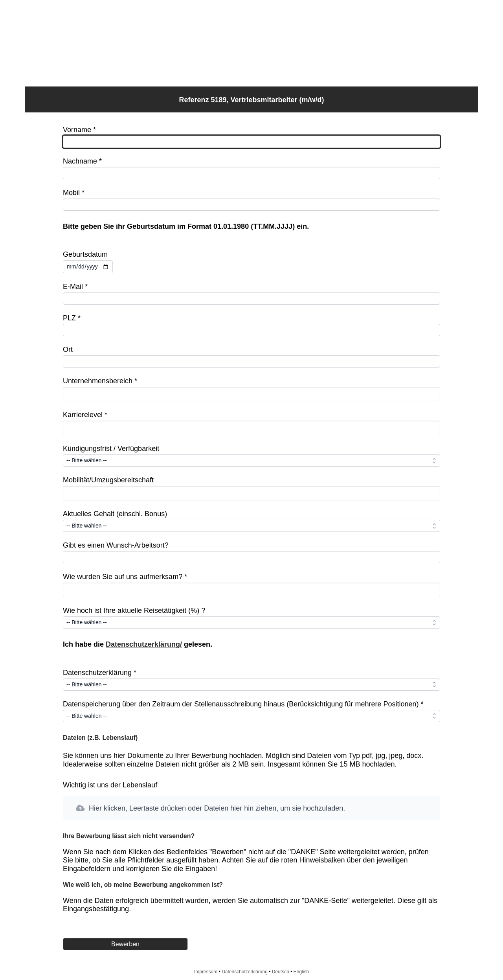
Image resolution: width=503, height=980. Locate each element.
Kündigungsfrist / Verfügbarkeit (111, 449)
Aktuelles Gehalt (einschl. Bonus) (115, 514)
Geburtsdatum (85, 254)
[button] (251, 808)
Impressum (206, 972)
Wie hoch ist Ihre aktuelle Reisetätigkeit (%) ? (134, 610)
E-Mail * (75, 287)
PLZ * (72, 318)
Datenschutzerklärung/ (144, 644)
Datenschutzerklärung (245, 972)
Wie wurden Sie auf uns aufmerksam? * (125, 577)
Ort (68, 349)
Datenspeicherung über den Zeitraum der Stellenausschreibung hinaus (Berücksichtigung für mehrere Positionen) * (243, 704)
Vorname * (79, 130)
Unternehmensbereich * (100, 381)
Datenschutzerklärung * (100, 673)
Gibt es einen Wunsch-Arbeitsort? (116, 545)
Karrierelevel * (85, 415)
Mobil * (74, 193)
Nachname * (82, 161)
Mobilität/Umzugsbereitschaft (108, 480)
